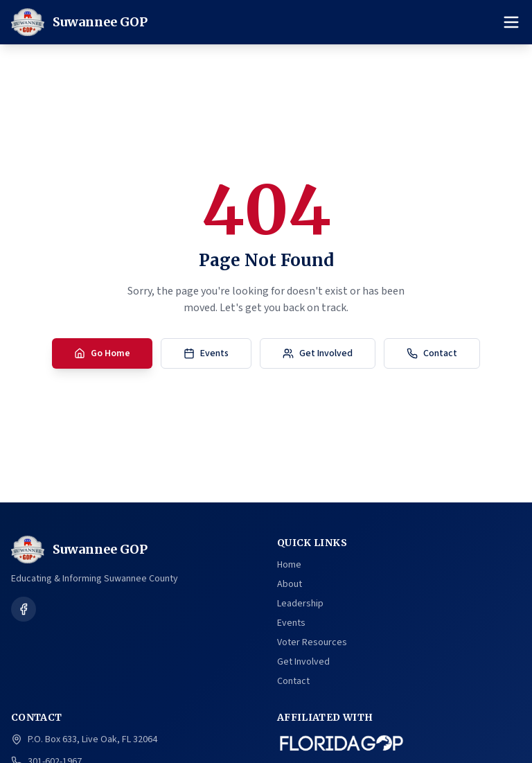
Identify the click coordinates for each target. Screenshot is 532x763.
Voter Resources (312, 642)
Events (206, 353)
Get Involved (318, 353)
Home (289, 565)
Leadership (300, 604)
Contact (432, 353)
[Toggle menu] (511, 22)
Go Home (102, 353)
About (290, 584)
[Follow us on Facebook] (24, 609)
